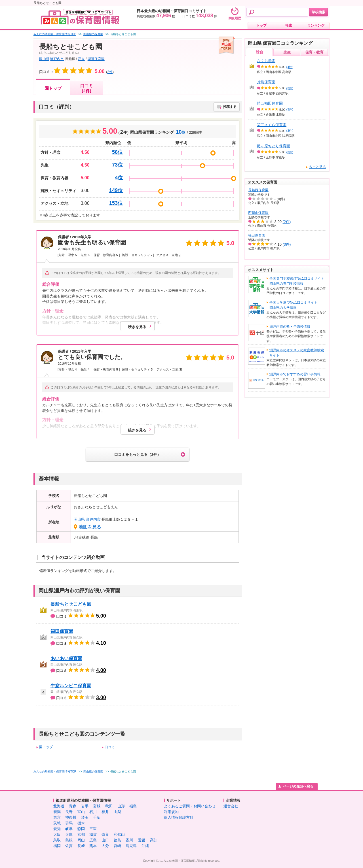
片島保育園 (266, 82)
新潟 (57, 812)
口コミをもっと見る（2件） (137, 455)
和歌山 (119, 834)
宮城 (97, 806)
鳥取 (57, 840)
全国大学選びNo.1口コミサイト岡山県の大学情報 (293, 305)
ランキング (316, 25)
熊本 (93, 846)
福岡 (57, 846)
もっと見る (317, 167)
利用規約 (171, 812)
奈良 (105, 834)
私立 (81, 59)
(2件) (287, 222)
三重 (93, 829)
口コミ (110, 747)
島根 (69, 840)
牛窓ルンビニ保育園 (71, 686)
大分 (105, 846)
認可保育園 (96, 59)
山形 (121, 806)
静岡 (81, 829)
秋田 (109, 806)
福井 (105, 812)
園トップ (53, 88)
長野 (69, 812)
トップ (261, 25)
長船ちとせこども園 (71, 604)
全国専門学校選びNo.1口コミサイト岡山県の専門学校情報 (297, 281)
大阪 (57, 834)
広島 (93, 840)
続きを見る (137, 327)
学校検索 (318, 12)
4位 (119, 178)
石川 (93, 812)
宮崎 (117, 846)
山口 (105, 840)
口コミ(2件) (87, 88)
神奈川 (71, 817)
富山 (81, 812)
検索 (289, 25)
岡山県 (44, 59)
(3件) (290, 88)
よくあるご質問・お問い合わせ (190, 806)
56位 (117, 152)
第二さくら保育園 (272, 125)
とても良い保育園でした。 (92, 357)
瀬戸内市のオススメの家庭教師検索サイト (297, 353)
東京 (57, 817)
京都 (81, 834)
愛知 (57, 829)
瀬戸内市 (57, 59)
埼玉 (85, 817)
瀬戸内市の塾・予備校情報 (290, 327)
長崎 (81, 846)
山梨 (117, 812)
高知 (154, 840)
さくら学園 (266, 61)
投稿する (230, 107)
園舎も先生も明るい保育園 (92, 242)
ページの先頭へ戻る (298, 786)
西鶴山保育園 (258, 213)
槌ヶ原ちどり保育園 (274, 146)
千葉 (97, 817)
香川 (129, 840)
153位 (116, 203)
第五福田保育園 (270, 103)
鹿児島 (131, 846)
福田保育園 (62, 631)
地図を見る (90, 527)
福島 (133, 806)
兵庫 (69, 834)
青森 (73, 806)
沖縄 (145, 846)
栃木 (81, 823)
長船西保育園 (258, 190)
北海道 (59, 806)
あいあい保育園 (66, 659)
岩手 (85, 806)
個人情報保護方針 (179, 817)
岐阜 (69, 829)
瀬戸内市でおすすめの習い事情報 (295, 374)
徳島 (117, 840)
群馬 (69, 823)
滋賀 (93, 834)
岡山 (81, 840)
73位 (117, 165)
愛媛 (142, 840)
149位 (116, 190)
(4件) (290, 67)
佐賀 (69, 846)
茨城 (57, 823)
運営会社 (231, 806)
